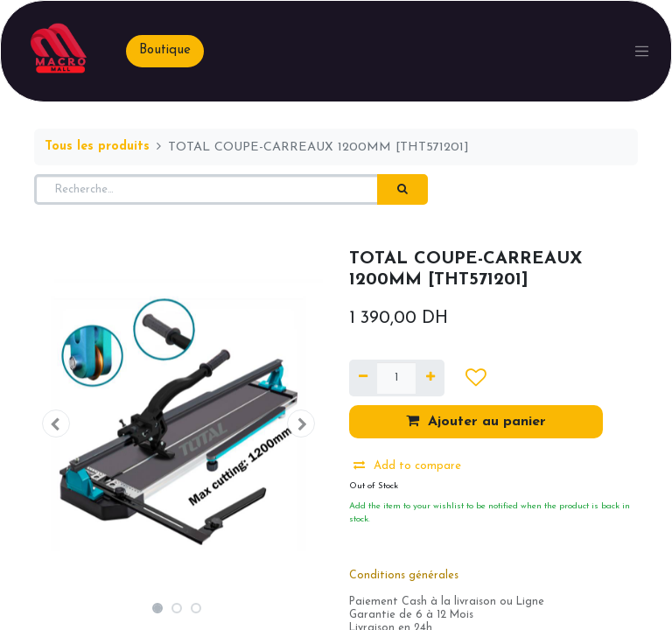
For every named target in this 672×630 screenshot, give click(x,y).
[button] (56, 423)
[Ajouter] (430, 378)
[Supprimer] (363, 378)
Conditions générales (404, 576)
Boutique (165, 50)
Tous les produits (97, 147)
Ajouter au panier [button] (476, 421)
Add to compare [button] (407, 465)
